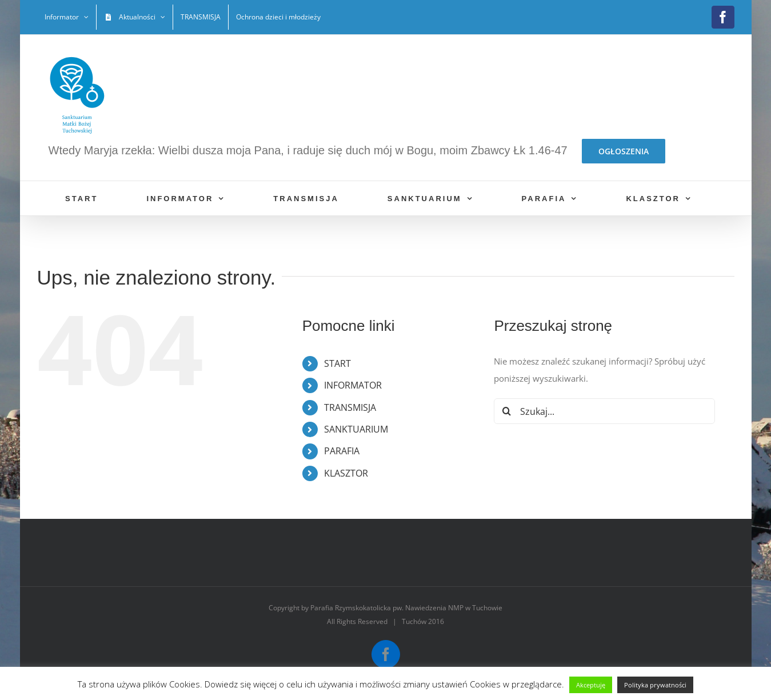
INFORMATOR (353, 385)
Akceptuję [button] (591, 685)
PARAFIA (342, 451)
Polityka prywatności (655, 685)
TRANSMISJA (350, 407)
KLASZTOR (346, 473)
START (337, 363)
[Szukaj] (507, 411)
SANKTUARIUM (356, 429)
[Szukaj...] (604, 411)
